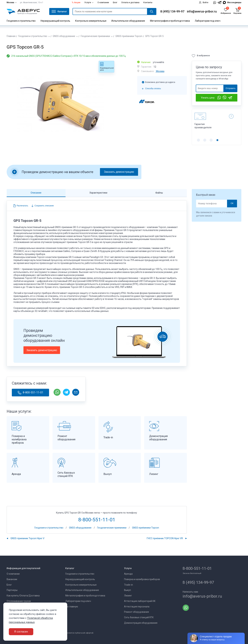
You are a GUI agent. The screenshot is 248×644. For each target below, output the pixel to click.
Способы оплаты (153, 89)
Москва (12, 2)
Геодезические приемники (95, 36)
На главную (72, 607)
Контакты (148, 2)
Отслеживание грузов (19, 601)
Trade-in (128, 585)
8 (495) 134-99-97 (172, 11)
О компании (103, 2)
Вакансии (12, 579)
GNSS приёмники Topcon (129, 36)
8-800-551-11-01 (30, 393)
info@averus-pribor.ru (202, 11)
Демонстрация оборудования (141, 623)
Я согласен (21, 632)
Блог (115, 2)
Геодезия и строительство (21, 21)
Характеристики (98, 193)
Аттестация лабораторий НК (140, 601)
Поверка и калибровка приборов (142, 579)
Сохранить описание (44, 206)
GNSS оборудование (64, 36)
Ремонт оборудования (136, 612)
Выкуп (127, 590)
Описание (36, 193)
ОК (232, 203)
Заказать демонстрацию (119, 172)
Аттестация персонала (137, 607)
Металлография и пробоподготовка (170, 21)
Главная (11, 36)
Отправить (231, 88)
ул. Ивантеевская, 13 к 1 (32, 2)
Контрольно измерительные (91, 21)
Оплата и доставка (130, 2)
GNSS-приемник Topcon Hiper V (27, 538)
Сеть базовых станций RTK (139, 617)
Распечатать (22, 206)
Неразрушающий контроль (55, 21)
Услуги (89, 2)
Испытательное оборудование (128, 21)
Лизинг (128, 596)
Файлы (159, 193)
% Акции (76, 2)
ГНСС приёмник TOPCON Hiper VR (165, 538)
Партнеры (12, 590)
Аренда (128, 574)
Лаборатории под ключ (208, 21)
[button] (198, 140)
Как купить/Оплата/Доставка (23, 596)
